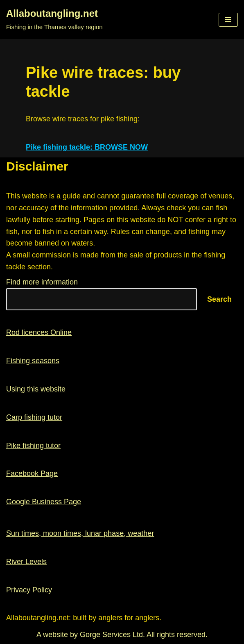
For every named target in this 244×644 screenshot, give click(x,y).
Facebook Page (32, 473)
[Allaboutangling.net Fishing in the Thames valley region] (54, 19)
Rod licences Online (39, 332)
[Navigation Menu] (228, 20)
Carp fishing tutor (34, 417)
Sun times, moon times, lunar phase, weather (80, 533)
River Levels (26, 562)
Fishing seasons (33, 361)
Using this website (36, 389)
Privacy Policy (29, 590)
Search (219, 299)
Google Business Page (44, 502)
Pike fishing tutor (33, 446)
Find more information (42, 282)
